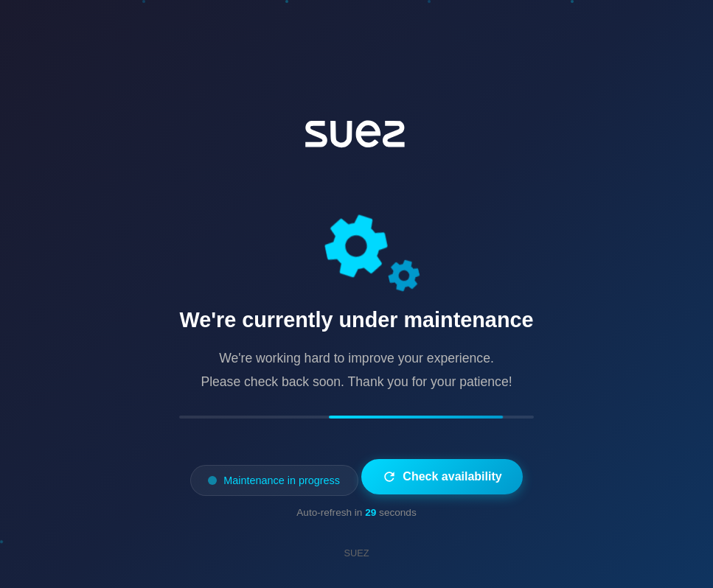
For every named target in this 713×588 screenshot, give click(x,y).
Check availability (442, 477)
